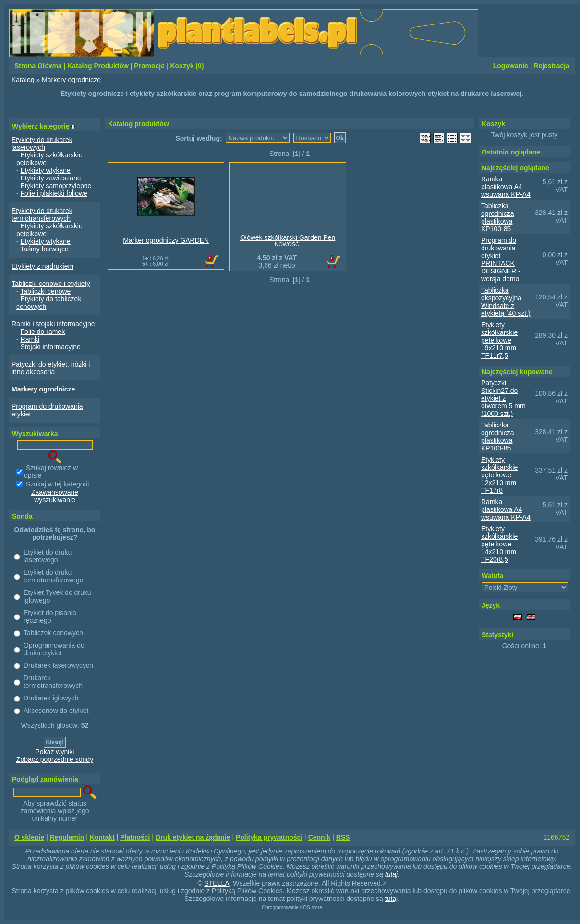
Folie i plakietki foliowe (54, 193)
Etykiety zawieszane (51, 178)
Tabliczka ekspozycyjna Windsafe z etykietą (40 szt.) (506, 302)
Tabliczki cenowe (45, 291)
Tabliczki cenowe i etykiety (51, 284)
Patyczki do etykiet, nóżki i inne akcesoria (51, 368)
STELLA (217, 883)
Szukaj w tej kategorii (58, 484)
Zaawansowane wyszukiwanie (55, 496)
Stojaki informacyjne (51, 347)
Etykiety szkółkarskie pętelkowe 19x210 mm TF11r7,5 (499, 340)
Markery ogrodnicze (71, 80)
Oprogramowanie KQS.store (292, 907)
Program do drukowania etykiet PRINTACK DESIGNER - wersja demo (501, 260)
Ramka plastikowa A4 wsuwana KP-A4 (506, 187)
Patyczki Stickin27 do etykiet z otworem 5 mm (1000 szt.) (503, 398)
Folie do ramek (43, 332)
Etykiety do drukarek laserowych (42, 143)
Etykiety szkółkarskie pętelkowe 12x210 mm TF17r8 (499, 475)
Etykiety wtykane (46, 170)
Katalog (23, 80)
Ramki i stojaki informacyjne (53, 324)
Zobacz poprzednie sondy (55, 759)
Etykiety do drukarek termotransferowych (42, 214)
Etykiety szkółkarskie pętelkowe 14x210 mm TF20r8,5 (499, 544)
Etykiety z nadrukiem (42, 266)
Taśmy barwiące (44, 249)
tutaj (391, 874)
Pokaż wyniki (55, 752)
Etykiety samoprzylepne (56, 186)
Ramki (30, 339)
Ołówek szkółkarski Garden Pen (288, 237)
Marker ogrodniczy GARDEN (166, 240)
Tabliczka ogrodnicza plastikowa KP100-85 (498, 217)
